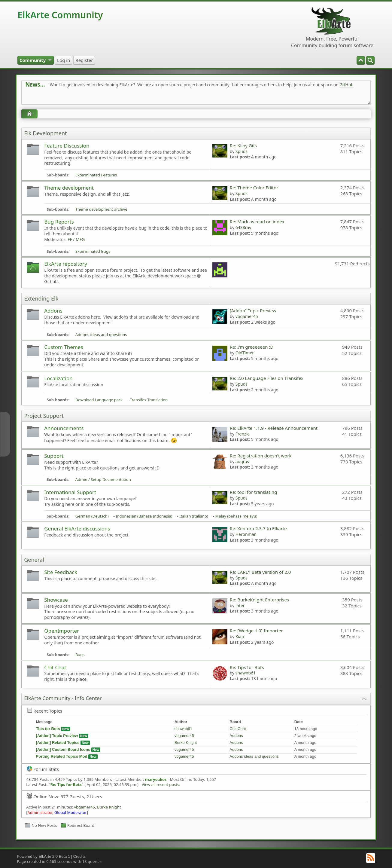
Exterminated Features (96, 175)
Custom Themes (64, 347)
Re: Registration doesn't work (261, 456)
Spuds (242, 151)
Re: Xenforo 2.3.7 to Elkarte (258, 528)
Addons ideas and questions (101, 335)
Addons (53, 311)
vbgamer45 (247, 316)
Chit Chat (55, 667)
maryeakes (156, 779)
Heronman (246, 534)
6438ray (243, 227)
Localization (58, 378)
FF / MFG (76, 239)
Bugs (80, 655)
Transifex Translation (149, 400)
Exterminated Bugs (93, 251)
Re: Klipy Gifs (243, 145)
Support (54, 456)
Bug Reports (59, 222)
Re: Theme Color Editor (254, 188)
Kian (240, 636)
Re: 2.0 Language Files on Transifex (267, 378)
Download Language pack (99, 400)
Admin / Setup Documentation (103, 479)
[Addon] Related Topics (58, 743)
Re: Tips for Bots (247, 667)
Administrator (40, 812)
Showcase (56, 600)
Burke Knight (186, 743)
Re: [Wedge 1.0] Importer (256, 631)
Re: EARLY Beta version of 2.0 (260, 572)
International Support (70, 492)
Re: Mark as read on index (257, 222)
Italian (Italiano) (194, 516)
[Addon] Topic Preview (253, 310)
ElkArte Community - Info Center (63, 698)
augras (242, 462)
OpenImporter (62, 631)
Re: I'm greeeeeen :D (252, 347)
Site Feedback (61, 572)
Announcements (64, 428)
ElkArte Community (60, 15)
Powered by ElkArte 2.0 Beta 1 (43, 856)
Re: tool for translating (254, 492)
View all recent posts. (161, 784)
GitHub (346, 85)
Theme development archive (101, 209)
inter (240, 605)
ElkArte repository (66, 264)
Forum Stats (43, 769)
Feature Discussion (67, 146)
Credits (79, 856)
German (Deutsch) (92, 516)
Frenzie (243, 434)
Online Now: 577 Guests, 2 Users (64, 796)
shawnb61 (246, 673)
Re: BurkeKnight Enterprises (259, 600)
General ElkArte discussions (77, 529)
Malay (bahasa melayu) (236, 516)
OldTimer (245, 353)
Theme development (69, 188)
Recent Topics (44, 711)
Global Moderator (71, 812)
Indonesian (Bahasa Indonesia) (144, 516)
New (66, 729)
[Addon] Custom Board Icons (63, 749)
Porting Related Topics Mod (62, 756)
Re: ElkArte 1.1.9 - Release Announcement (274, 428)
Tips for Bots (48, 729)
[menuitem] (370, 60)
